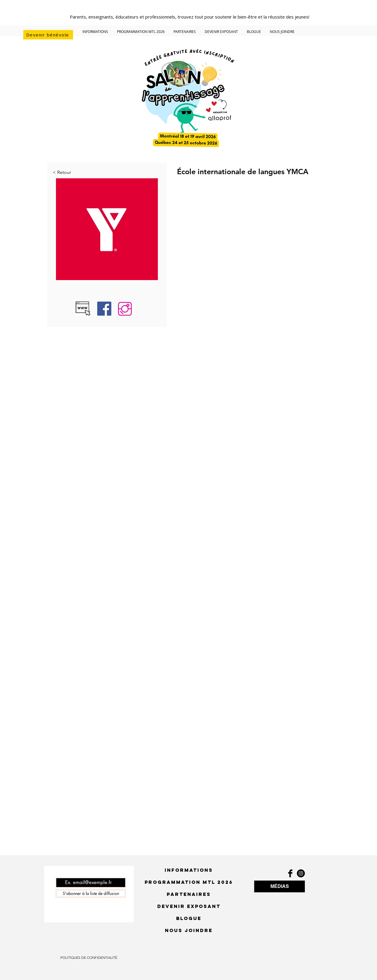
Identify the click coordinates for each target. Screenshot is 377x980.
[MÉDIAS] (280, 886)
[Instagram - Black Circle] (301, 873)
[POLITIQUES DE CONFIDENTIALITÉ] (89, 958)
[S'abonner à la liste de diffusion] (91, 894)
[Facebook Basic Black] (290, 873)
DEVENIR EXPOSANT (189, 906)
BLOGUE (189, 918)
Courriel (62, 873)
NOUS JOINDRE (189, 930)
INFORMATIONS (189, 870)
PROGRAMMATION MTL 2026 (189, 882)
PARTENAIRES (189, 894)
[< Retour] (72, 172)
